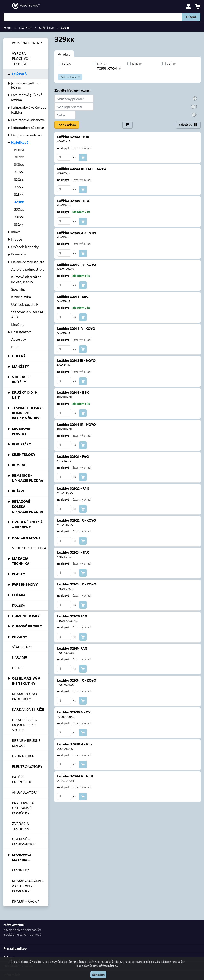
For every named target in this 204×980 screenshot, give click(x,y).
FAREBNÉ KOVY (25, 584)
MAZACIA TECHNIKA (21, 561)
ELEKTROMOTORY (27, 766)
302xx (19, 157)
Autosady (19, 339)
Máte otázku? (14, 925)
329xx (19, 202)
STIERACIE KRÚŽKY (21, 379)
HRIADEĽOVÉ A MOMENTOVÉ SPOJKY (24, 725)
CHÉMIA (19, 595)
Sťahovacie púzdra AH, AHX (28, 314)
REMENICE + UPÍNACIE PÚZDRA (28, 478)
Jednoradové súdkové (28, 127)
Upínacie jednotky (25, 247)
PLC (14, 347)
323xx (19, 194)
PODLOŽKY (21, 444)
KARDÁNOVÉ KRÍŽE (28, 709)
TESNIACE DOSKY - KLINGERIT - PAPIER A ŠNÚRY (28, 413)
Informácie (12, 975)
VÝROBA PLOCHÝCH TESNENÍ (21, 58)
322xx (19, 187)
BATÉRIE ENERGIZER (22, 779)
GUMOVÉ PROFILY (27, 626)
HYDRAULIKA (23, 756)
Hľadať (191, 17)
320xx (19, 179)
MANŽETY (21, 366)
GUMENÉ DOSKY (26, 616)
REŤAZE (19, 491)
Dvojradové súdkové (27, 135)
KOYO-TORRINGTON (109, 66)
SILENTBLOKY (24, 454)
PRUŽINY (20, 636)
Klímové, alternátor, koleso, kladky (26, 279)
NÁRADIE (19, 657)
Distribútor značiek (18, 966)
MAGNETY (20, 870)
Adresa (9, 957)
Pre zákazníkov (15, 948)
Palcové (19, 149)
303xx (19, 164)
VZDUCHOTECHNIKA (29, 548)
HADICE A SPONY (26, 537)
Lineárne (18, 324)
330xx (19, 209)
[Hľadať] (102, 17)
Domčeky (19, 254)
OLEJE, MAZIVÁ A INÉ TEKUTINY (26, 681)
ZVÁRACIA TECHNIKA (21, 826)
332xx (19, 224)
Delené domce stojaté (28, 262)
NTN (137, 64)
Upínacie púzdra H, (25, 304)
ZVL (171, 64)
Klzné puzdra (21, 297)
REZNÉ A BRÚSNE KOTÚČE (26, 743)
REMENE (19, 465)
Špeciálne (18, 289)
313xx (19, 172)
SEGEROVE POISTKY (21, 431)
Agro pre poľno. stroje (28, 269)
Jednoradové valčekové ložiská (29, 110)
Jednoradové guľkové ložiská (25, 85)
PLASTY (18, 574)
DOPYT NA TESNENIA (27, 43)
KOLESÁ (18, 605)
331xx (19, 217)
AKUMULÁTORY (25, 792)
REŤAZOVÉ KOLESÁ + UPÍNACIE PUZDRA (28, 506)
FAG (67, 64)
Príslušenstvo (21, 332)
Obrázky (186, 125)
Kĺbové (17, 239)
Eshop (7, 28)
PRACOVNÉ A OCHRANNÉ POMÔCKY (23, 808)
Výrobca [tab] (64, 54)
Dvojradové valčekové (28, 120)
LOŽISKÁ (19, 74)
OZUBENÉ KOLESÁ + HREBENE (27, 524)
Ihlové (16, 232)
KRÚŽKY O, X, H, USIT (25, 395)
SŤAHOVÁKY (22, 647)
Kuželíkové (20, 142)
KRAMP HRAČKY (25, 901)
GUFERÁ (19, 356)
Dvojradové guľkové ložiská (27, 97)
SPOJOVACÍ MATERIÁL (21, 857)
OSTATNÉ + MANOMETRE (23, 842)
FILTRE (17, 668)
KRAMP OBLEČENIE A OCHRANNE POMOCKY (28, 886)
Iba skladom (67, 125)
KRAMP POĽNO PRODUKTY (24, 696)
